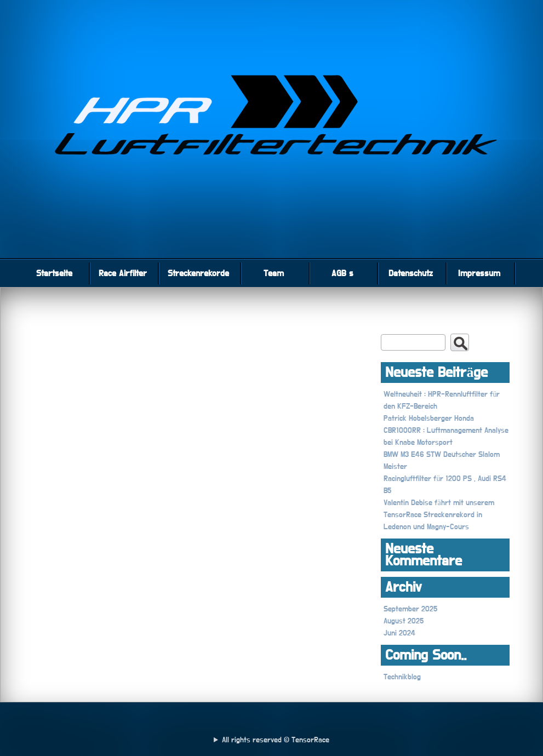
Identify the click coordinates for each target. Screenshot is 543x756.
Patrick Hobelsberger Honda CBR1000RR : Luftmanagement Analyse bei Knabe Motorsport (446, 431)
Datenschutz (411, 273)
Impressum (479, 273)
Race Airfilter (123, 273)
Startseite (54, 273)
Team (274, 273)
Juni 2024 (399, 633)
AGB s (342, 273)
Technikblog (402, 677)
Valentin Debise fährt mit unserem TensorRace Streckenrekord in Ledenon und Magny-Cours (439, 515)
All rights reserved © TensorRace (276, 740)
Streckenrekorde (198, 273)
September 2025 (410, 609)
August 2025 (404, 621)
